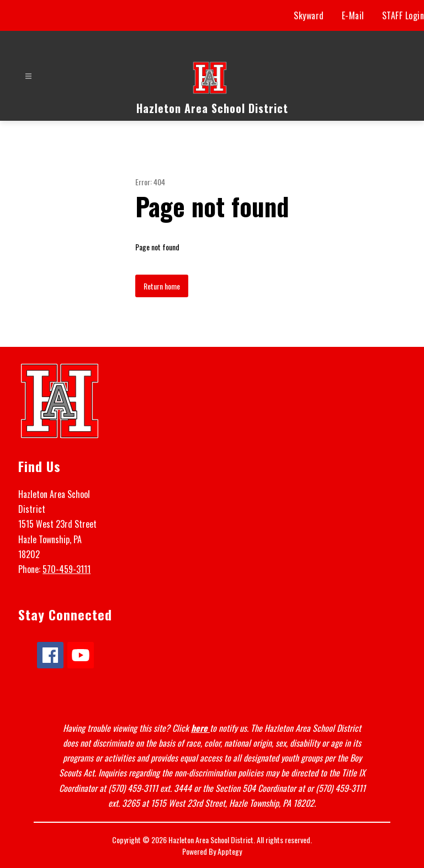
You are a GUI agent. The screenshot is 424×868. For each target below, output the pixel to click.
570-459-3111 (67, 569)
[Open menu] (28, 76)
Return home (162, 286)
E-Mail (353, 15)
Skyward (309, 15)
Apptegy (230, 851)
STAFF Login (403, 15)
